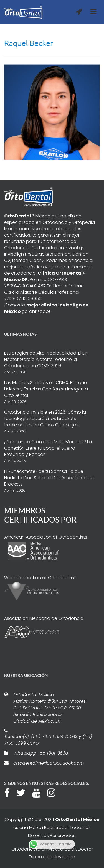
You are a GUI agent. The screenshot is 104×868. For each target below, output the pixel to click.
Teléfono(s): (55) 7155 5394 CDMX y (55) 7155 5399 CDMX (48, 740)
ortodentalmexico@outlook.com (49, 763)
